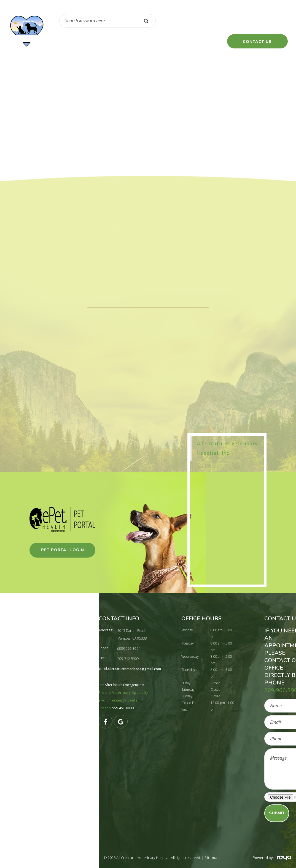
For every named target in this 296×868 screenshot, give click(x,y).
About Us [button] (116, 41)
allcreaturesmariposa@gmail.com (134, 669)
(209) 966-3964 (199, 24)
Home (53, 41)
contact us (257, 42)
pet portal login (63, 550)
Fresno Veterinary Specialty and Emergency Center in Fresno (123, 700)
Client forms (211, 41)
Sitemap (212, 858)
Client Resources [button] (162, 41)
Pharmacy (83, 41)
